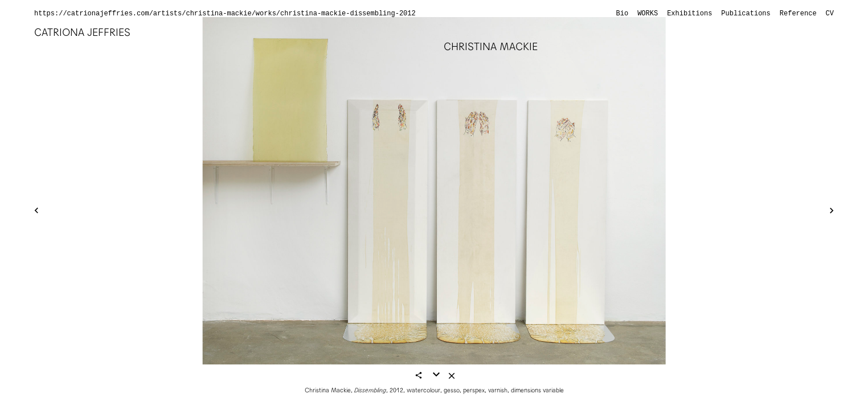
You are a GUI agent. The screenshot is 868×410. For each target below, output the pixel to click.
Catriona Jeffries (82, 32)
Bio (623, 14)
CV (830, 14)
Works (648, 14)
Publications (746, 14)
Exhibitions (689, 14)
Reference (798, 14)
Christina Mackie (491, 46)
